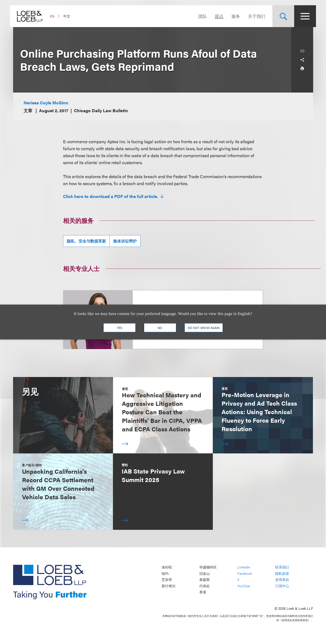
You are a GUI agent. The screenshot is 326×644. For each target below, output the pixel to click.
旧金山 (205, 573)
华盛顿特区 (208, 567)
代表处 (205, 586)
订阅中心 (282, 586)
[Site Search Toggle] (280, 16)
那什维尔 (169, 586)
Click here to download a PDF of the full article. (111, 196)
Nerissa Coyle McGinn (46, 102)
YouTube (244, 586)
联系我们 (282, 567)
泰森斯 (205, 580)
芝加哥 (167, 580)
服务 (233, 16)
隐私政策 (282, 573)
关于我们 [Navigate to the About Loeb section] (254, 16)
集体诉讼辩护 (125, 241)
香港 (203, 592)
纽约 (165, 573)
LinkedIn (244, 567)
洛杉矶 (167, 567)
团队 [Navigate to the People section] (200, 16)
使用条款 (282, 580)
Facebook (245, 573)
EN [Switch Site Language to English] (55, 16)
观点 (216, 16)
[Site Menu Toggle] (302, 16)
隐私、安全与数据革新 (86, 241)
